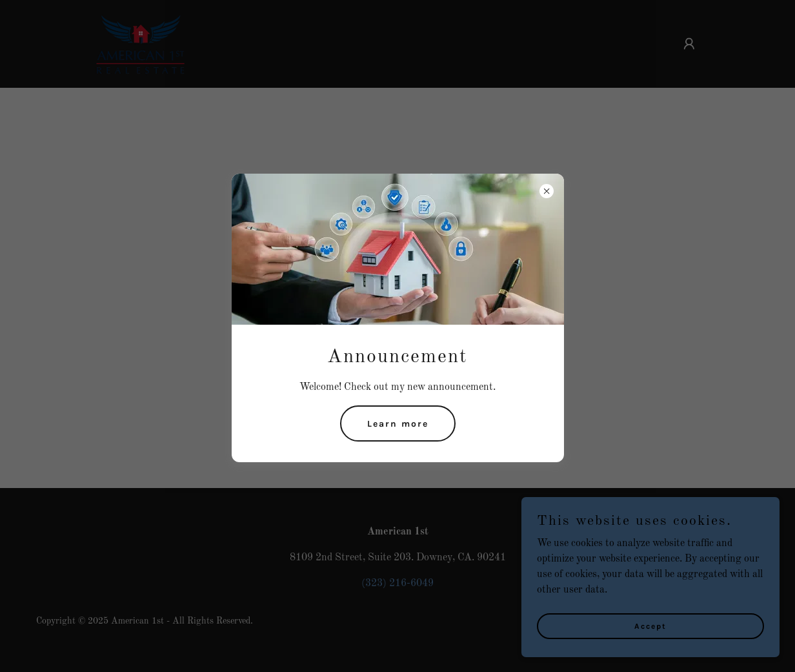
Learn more (398, 424)
